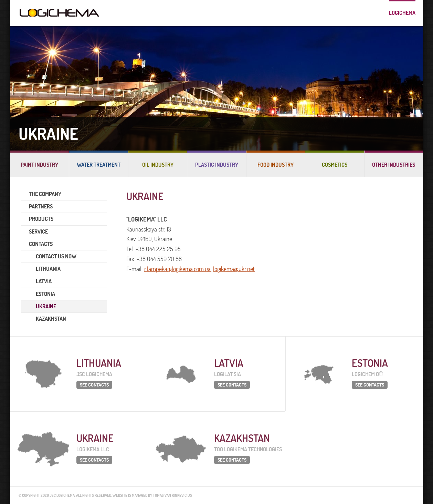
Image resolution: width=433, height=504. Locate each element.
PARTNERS (41, 206)
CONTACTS (41, 244)
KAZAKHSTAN (51, 319)
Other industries (394, 165)
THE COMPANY (45, 194)
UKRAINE (46, 306)
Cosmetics (335, 165)
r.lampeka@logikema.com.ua (177, 269)
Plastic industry (217, 165)
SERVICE (38, 232)
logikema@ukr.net (234, 269)
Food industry (276, 165)
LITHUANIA (48, 269)
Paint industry (39, 165)
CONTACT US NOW (56, 256)
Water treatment (99, 165)
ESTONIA (45, 294)
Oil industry (158, 165)
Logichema (402, 13)
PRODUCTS (41, 219)
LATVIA (44, 281)
